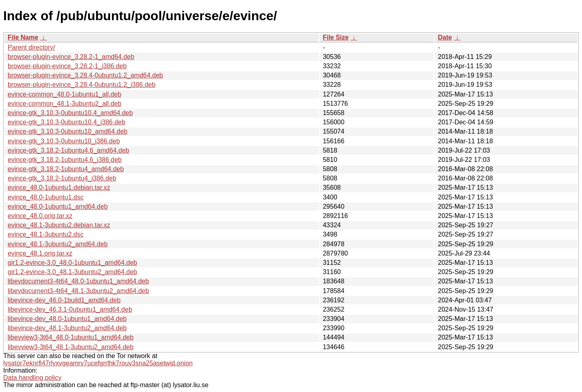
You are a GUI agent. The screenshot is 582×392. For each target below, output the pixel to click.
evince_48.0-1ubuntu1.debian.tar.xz (59, 188)
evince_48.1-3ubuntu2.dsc (46, 234)
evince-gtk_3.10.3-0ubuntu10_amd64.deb (67, 131)
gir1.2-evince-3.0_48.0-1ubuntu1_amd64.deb (72, 263)
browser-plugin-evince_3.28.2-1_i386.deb (67, 66)
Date (445, 37)
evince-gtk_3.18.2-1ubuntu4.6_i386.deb (65, 160)
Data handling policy (32, 378)
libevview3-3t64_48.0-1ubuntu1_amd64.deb (71, 337)
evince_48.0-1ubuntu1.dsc (46, 197)
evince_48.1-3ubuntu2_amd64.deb (58, 244)
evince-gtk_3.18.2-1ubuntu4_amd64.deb (66, 169)
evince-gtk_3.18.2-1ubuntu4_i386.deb (62, 178)
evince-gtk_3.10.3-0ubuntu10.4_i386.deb (66, 122)
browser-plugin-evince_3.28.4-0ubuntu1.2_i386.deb (82, 85)
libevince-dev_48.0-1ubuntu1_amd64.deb (67, 319)
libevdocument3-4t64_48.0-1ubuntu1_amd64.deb (78, 281)
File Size (336, 37)
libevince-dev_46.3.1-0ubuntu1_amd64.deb (70, 309)
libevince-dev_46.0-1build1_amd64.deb (64, 300)
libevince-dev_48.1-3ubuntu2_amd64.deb (67, 328)
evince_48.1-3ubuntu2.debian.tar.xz (59, 225)
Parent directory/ (31, 47)
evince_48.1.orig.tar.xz (40, 253)
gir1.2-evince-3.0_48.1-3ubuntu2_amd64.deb (72, 272)
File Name (23, 37)
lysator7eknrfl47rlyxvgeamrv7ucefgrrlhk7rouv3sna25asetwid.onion (98, 363)
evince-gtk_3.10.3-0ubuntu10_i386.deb (64, 141)
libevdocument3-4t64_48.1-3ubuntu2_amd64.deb (78, 291)
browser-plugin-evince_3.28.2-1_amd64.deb (71, 57)
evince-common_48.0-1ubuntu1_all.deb (64, 94)
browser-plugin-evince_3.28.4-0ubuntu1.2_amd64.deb (85, 75)
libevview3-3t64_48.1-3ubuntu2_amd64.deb (71, 347)
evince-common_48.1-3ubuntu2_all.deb (64, 104)
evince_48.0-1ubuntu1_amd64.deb (58, 206)
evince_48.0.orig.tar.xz (40, 216)
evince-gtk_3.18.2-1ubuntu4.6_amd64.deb (69, 150)
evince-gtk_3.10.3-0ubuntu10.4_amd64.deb (70, 113)
